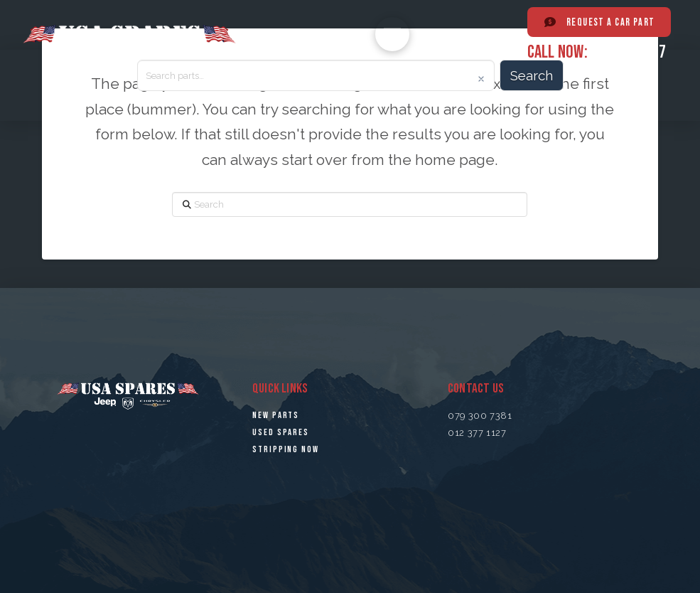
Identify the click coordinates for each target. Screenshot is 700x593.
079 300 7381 (480, 416)
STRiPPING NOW (286, 449)
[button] (392, 34)
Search (532, 75)
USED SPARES (281, 432)
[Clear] (481, 79)
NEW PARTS (276, 415)
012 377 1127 (628, 51)
